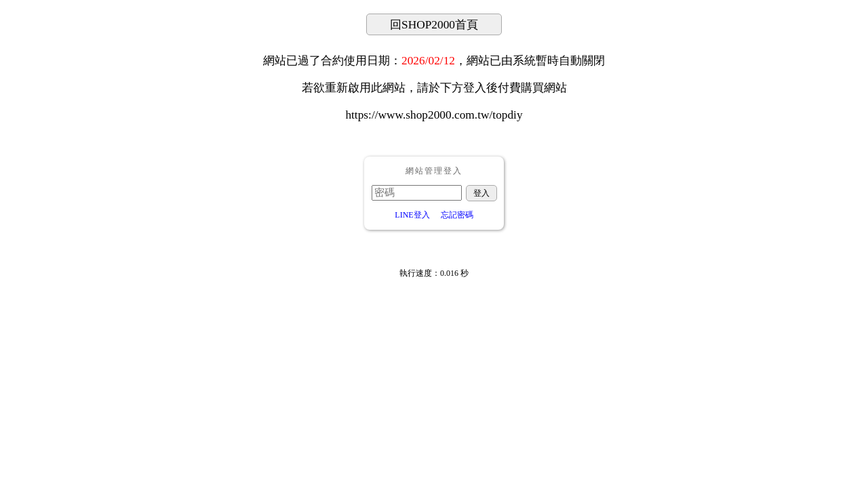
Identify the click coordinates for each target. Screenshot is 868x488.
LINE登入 (412, 215)
